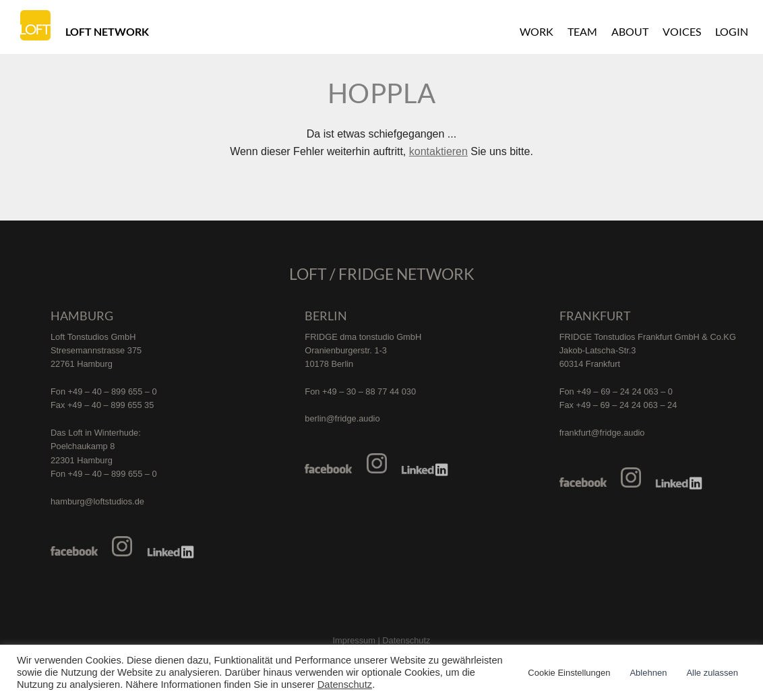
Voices (682, 31)
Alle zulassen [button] (712, 673)
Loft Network (107, 31)
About (630, 31)
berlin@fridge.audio (342, 418)
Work (537, 31)
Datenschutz (345, 684)
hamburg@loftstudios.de (97, 501)
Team (582, 31)
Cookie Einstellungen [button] (569, 673)
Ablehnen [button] (648, 673)
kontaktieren (438, 151)
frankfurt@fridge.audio (602, 433)
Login (732, 31)
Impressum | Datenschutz (382, 640)
